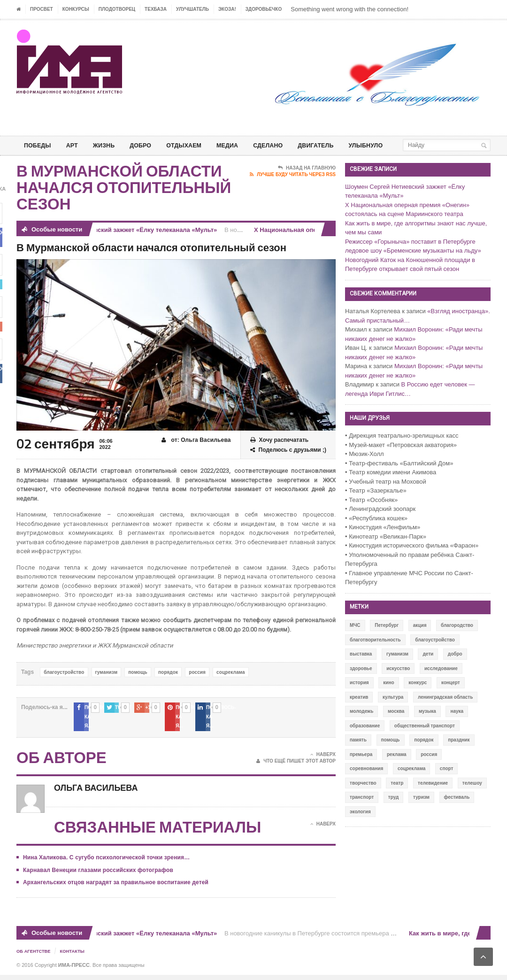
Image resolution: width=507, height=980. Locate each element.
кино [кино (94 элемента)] (388, 698)
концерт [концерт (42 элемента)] (451, 698)
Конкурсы (76, 9)
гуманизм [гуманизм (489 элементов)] (397, 669)
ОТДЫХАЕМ (195, 145)
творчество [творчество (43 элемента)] (363, 798)
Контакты (76, 957)
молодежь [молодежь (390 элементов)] (361, 726)
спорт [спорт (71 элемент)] (447, 783)
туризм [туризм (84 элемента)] (421, 812)
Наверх (323, 760)
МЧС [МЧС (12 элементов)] (355, 640)
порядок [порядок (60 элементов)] (424, 755)
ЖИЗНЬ (109, 145)
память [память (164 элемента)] (358, 755)
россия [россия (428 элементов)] (429, 769)
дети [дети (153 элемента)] (428, 669)
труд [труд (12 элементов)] (394, 812)
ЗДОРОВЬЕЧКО (264, 9)
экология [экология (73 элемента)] (360, 827)
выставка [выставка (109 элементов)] (361, 669)
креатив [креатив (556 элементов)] (359, 712)
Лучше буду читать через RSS (293, 190)
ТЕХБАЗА (156, 9)
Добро (149, 145)
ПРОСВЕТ (42, 9)
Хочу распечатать (280, 455)
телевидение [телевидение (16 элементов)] (433, 798)
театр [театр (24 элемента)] (397, 798)
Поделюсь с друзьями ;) (288, 465)
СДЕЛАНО (285, 145)
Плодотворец (117, 9)
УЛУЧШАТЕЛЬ (192, 9)
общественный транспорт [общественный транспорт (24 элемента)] (425, 741)
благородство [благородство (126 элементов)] (457, 640)
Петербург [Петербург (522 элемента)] (387, 640)
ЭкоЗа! (227, 9)
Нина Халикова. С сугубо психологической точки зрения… (105, 864)
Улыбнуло (390, 145)
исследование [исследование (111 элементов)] (441, 683)
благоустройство (64, 687)
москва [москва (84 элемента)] (396, 726)
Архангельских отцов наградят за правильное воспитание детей (114, 888)
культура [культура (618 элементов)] (393, 712)
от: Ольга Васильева (197, 455)
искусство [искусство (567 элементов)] (398, 683)
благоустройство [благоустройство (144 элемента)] (435, 655)
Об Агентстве (35, 957)
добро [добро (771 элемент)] (455, 669)
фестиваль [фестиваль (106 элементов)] (457, 812)
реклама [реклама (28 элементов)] (397, 769)
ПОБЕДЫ (39, 145)
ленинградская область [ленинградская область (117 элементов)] (445, 712)
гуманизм (105, 687)
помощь (136, 687)
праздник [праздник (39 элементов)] (459, 755)
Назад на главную (307, 183)
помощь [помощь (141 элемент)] (391, 755)
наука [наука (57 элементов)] (457, 726)
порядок (166, 687)
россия (195, 687)
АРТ (76, 145)
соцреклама (228, 687)
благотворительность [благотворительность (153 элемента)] (375, 655)
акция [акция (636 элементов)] (420, 640)
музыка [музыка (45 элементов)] (427, 726)
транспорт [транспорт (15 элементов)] (362, 812)
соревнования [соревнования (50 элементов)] (366, 783)
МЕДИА (242, 145)
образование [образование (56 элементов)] (365, 741)
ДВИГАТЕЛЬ (336, 145)
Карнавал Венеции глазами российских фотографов (96, 876)
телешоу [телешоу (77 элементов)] (472, 798)
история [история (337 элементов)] (359, 698)
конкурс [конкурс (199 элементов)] (418, 698)
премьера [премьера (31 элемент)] (361, 769)
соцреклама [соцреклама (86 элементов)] (411, 783)
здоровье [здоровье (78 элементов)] (361, 683)
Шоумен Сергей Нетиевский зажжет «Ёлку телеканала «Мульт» (124, 245)
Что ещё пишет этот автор (296, 767)
